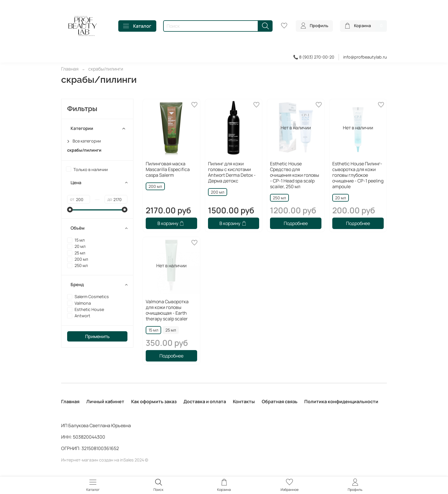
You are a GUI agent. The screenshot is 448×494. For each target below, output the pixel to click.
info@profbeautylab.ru (365, 57)
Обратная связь (280, 401)
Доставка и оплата (205, 401)
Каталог (137, 26)
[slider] (70, 210)
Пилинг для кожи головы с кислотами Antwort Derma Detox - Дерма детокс (232, 172)
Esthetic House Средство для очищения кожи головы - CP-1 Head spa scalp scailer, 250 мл (295, 175)
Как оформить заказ (154, 401)
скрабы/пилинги (84, 150)
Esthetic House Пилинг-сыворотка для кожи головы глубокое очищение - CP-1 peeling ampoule (358, 175)
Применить (97, 336)
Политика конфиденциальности (341, 401)
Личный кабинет (105, 401)
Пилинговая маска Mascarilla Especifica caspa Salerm (168, 169)
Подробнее (296, 223)
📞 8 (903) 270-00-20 (314, 57)
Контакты (244, 401)
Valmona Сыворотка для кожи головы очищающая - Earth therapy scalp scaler (167, 310)
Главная (70, 69)
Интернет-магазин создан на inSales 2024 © (105, 460)
